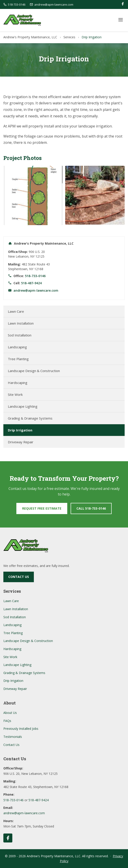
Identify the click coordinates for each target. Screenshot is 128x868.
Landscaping (17, 347)
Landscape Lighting (23, 406)
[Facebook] (123, 5)
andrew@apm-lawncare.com (36, 290)
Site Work (15, 394)
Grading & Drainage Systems (30, 418)
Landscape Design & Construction (34, 371)
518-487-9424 (31, 283)
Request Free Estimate (42, 508)
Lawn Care (16, 311)
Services (69, 37)
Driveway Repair (21, 442)
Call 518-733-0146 (91, 508)
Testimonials (13, 737)
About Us (10, 713)
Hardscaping (18, 383)
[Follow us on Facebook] (8, 838)
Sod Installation (20, 335)
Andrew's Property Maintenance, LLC (30, 37)
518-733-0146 (35, 276)
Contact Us (19, 577)
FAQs (7, 721)
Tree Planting (18, 359)
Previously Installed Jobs (21, 729)
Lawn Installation (21, 323)
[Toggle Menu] (121, 20)
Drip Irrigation (20, 430)
